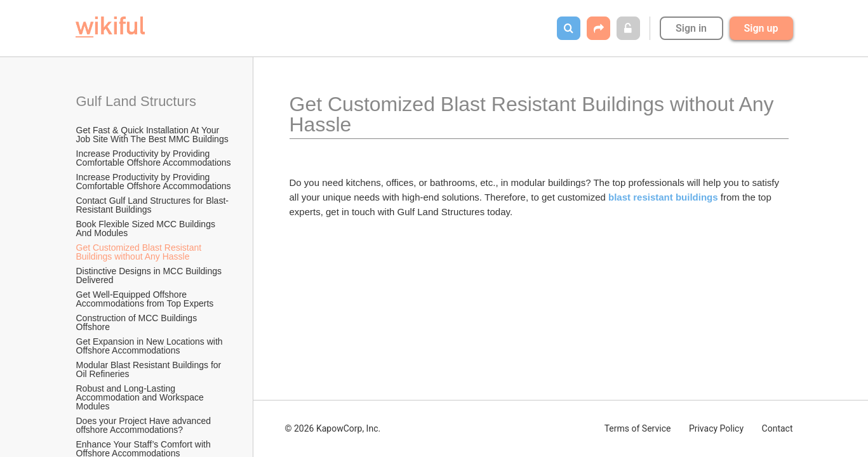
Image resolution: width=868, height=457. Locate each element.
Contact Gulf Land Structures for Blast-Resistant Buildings (152, 205)
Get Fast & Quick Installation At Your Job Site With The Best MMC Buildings (152, 135)
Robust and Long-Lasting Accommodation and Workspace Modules (141, 397)
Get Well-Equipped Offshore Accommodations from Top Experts (145, 299)
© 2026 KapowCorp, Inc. (333, 428)
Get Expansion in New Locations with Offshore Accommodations (151, 346)
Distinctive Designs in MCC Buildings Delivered (150, 275)
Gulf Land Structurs (137, 101)
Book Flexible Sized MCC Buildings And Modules (147, 228)
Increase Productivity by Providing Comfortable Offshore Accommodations (154, 158)
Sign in (691, 28)
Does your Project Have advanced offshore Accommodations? (145, 425)
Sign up (761, 28)
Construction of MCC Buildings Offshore (138, 322)
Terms (638, 428)
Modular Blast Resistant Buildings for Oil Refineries (150, 369)
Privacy (716, 428)
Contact (778, 428)
